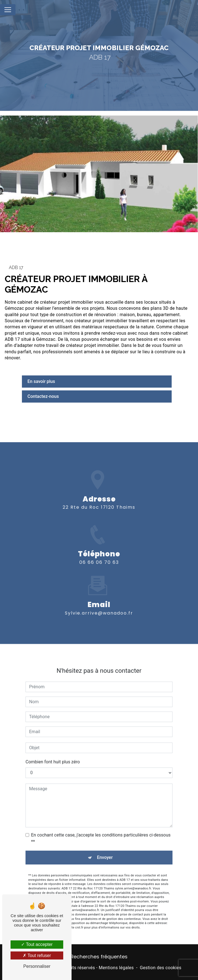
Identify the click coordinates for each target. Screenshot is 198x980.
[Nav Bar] (8, 10)
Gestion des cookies (161, 968)
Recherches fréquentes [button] (99, 957)
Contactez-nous (43, 396)
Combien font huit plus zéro (53, 755)
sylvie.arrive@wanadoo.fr (99, 606)
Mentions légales (116, 968)
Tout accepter (37, 944)
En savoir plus (41, 381)
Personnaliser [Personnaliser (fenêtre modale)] (37, 966)
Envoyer (105, 850)
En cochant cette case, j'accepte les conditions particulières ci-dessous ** (101, 831)
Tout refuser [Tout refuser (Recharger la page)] (37, 955)
